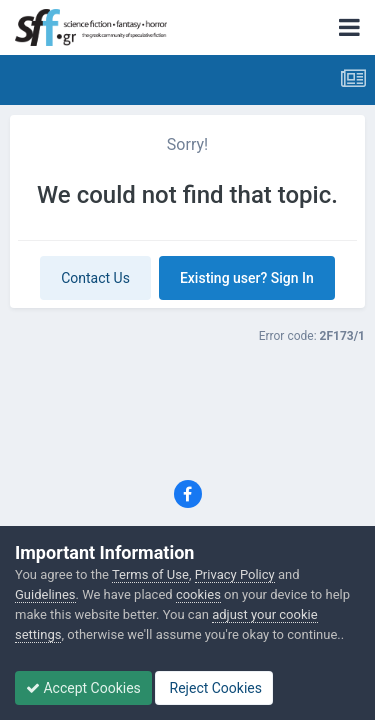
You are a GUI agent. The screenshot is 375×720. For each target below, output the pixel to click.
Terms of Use (150, 574)
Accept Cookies (83, 688)
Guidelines (45, 594)
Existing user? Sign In (247, 278)
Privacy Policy (235, 574)
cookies (198, 594)
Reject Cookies (214, 688)
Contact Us (95, 278)
